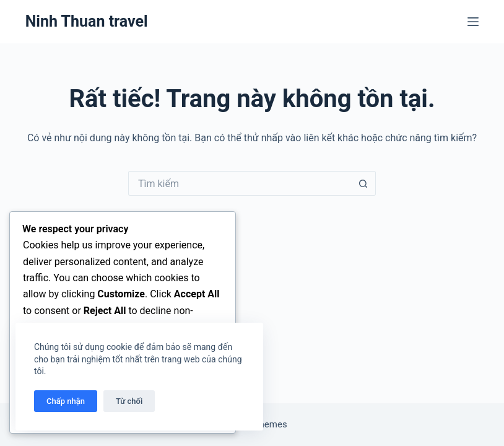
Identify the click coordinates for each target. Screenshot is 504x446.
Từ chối (129, 401)
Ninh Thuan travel (87, 21)
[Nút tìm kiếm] (363, 183)
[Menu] (473, 22)
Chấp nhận (66, 401)
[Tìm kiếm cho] (240, 183)
